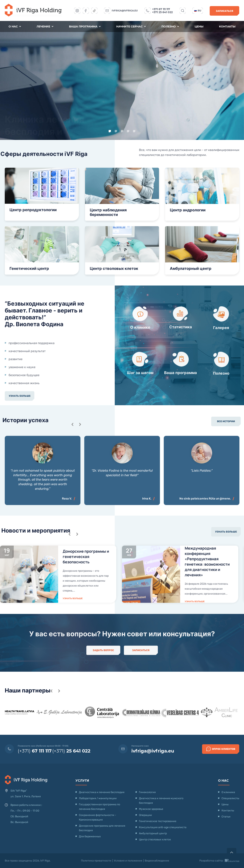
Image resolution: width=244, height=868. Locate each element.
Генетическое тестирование (158, 821)
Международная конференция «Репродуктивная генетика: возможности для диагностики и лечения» (207, 621)
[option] (122, 80)
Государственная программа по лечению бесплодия (100, 807)
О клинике (228, 792)
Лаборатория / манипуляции (98, 798)
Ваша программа (85, 26)
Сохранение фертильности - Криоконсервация (98, 817)
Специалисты (230, 798)
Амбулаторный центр (153, 833)
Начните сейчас (131, 26)
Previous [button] (70, 593)
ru (198, 11)
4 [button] (128, 131)
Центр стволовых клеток (155, 840)
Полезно (170, 26)
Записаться (224, 11)
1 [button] (110, 131)
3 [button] (122, 131)
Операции (145, 815)
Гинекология (147, 792)
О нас (15, 26)
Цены (199, 26)
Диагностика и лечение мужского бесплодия (161, 801)
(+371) (35, 751)
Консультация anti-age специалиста (163, 827)
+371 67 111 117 (161, 9)
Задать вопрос (103, 659)
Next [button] (77, 593)
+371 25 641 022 (162, 12)
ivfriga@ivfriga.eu (125, 11)
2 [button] (116, 131)
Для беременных (90, 836)
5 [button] (134, 131)
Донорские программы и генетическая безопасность (86, 616)
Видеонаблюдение (157, 861)
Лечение (45, 26)
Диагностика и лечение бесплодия (102, 792)
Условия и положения (128, 861)
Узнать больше (20, 111)
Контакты (227, 26)
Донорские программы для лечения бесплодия (102, 828)
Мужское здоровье (151, 809)
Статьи (226, 817)
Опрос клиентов (221, 749)
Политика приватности (96, 861)
